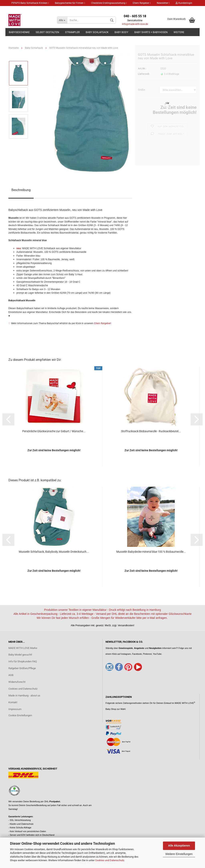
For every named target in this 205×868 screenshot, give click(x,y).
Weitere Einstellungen (179, 854)
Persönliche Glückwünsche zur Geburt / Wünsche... (54, 431)
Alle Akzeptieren (179, 846)
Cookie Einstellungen (20, 715)
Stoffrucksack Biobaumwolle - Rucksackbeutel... (151, 431)
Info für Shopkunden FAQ (23, 661)
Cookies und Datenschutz (110, 860)
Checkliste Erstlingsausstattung (109, 3)
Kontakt (13, 702)
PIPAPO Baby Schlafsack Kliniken (30, 3)
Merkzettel (18, 9)
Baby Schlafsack (97, 32)
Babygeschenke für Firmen (70, 3)
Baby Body (121, 32)
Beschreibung (21, 190)
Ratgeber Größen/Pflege (22, 668)
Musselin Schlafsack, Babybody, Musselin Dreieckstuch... (54, 552)
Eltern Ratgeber (142, 3)
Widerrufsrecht (17, 682)
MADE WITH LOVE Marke (23, 648)
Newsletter (163, 3)
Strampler (72, 32)
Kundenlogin (184, 3)
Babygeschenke (19, 32)
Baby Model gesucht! (20, 655)
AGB (11, 675)
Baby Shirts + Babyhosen (151, 32)
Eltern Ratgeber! (103, 323)
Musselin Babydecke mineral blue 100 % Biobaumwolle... (151, 552)
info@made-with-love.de (135, 24)
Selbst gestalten (47, 32)
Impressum (15, 709)
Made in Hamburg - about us (24, 696)
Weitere (179, 32)
